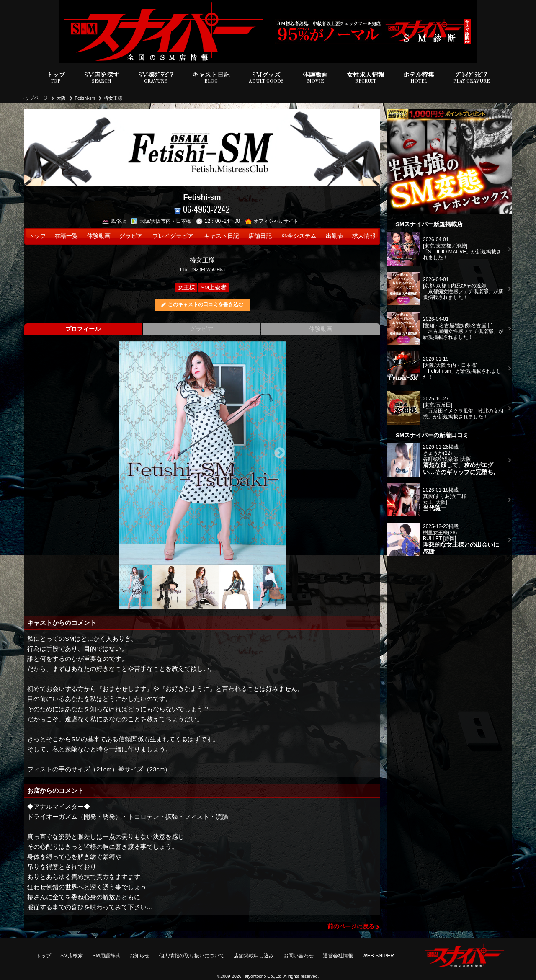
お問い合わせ (299, 956)
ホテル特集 (419, 77)
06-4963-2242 (202, 209)
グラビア (131, 236)
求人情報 (364, 236)
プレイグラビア (173, 236)
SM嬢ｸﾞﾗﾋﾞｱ (156, 77)
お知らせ (139, 956)
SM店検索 (72, 956)
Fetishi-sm (85, 98)
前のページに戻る (351, 927)
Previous (125, 453)
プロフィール (83, 329)
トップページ (34, 98)
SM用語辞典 (106, 956)
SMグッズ (266, 77)
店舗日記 (260, 236)
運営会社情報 (338, 956)
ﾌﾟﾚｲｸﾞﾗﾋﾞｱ (471, 77)
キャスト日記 (211, 77)
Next (280, 453)
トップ (56, 77)
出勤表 (335, 236)
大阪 (61, 98)
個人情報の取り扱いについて (192, 956)
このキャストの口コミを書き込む (206, 304)
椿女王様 (113, 98)
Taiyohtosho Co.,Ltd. (263, 976)
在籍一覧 (66, 236)
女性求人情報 (366, 77)
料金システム (299, 236)
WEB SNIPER (378, 956)
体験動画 (315, 77)
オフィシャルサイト (272, 221)
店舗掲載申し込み (254, 956)
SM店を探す (102, 77)
